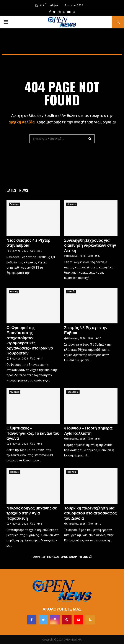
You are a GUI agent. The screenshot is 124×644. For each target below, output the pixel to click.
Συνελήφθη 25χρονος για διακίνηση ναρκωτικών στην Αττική (90, 246)
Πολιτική (72, 472)
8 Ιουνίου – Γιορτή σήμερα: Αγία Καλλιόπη (88, 431)
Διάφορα (14, 204)
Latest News (17, 190)
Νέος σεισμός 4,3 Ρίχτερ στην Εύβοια (28, 243)
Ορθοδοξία (73, 392)
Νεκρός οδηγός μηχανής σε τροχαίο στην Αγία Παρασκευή (32, 513)
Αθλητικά (15, 392)
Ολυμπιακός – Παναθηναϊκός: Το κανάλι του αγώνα (33, 433)
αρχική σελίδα (22, 122)
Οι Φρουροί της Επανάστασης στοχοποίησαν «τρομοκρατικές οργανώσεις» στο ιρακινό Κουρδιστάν (30, 341)
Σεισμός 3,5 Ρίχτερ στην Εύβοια (86, 330)
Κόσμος (14, 292)
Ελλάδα (71, 292)
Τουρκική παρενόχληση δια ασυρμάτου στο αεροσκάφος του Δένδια (91, 513)
